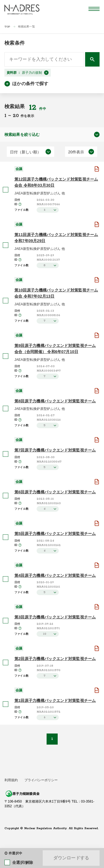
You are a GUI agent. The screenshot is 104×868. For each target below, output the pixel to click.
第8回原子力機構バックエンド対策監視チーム (55, 401)
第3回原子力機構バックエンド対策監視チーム (55, 617)
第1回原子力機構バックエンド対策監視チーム (55, 701)
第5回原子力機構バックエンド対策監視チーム (55, 534)
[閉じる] (46, 73)
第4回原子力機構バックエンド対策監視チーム (55, 575)
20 (17, 116)
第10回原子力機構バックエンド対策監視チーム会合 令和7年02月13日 (56, 293)
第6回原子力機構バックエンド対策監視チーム (55, 492)
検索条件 (15, 43)
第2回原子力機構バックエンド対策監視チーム (55, 659)
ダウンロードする (71, 858)
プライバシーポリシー (41, 780)
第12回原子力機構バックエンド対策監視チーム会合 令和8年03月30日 (56, 182)
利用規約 (11, 780)
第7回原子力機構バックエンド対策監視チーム (55, 450)
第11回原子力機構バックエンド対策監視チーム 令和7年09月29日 (56, 238)
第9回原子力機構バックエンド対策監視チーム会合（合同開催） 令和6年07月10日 (55, 349)
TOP (7, 27)
